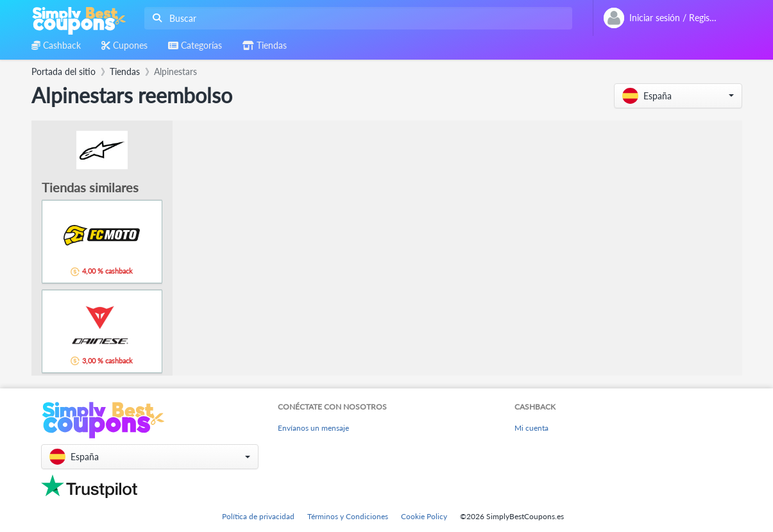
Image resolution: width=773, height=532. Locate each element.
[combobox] (356, 18)
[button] (678, 96)
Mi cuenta (531, 428)
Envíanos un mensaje (313, 428)
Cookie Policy (424, 516)
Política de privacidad (258, 516)
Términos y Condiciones (348, 516)
